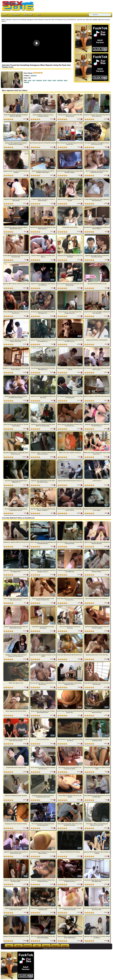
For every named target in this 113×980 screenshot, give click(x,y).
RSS (39, 14)
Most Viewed (28, 14)
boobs (50, 80)
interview (60, 80)
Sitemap (46, 946)
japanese (39, 80)
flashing (27, 82)
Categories (15, 14)
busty (45, 80)
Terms (9, 946)
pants (66, 80)
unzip (30, 80)
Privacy (18, 946)
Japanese (34, 76)
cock (34, 80)
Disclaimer (28, 946)
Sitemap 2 (56, 946)
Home (5, 14)
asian (54, 80)
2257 (37, 946)
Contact (65, 946)
